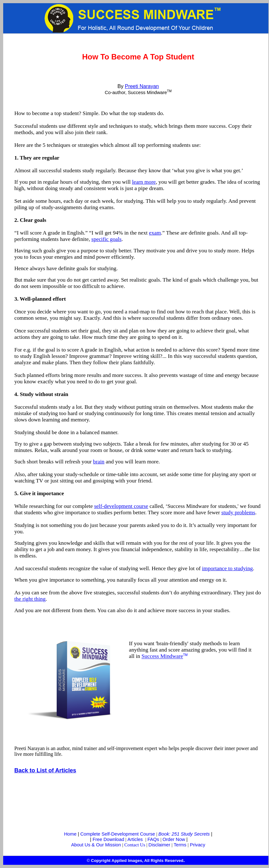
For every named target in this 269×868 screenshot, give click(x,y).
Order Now (174, 839)
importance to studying (227, 568)
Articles (135, 839)
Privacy (197, 845)
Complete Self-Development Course (118, 834)
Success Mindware (162, 656)
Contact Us (135, 845)
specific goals (106, 239)
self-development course (121, 506)
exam (155, 233)
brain (99, 462)
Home (70, 834)
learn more (144, 182)
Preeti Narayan (142, 86)
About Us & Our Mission (96, 845)
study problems (238, 513)
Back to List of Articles (45, 770)
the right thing (30, 599)
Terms (180, 845)
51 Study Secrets (192, 834)
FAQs (153, 839)
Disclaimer (159, 845)
